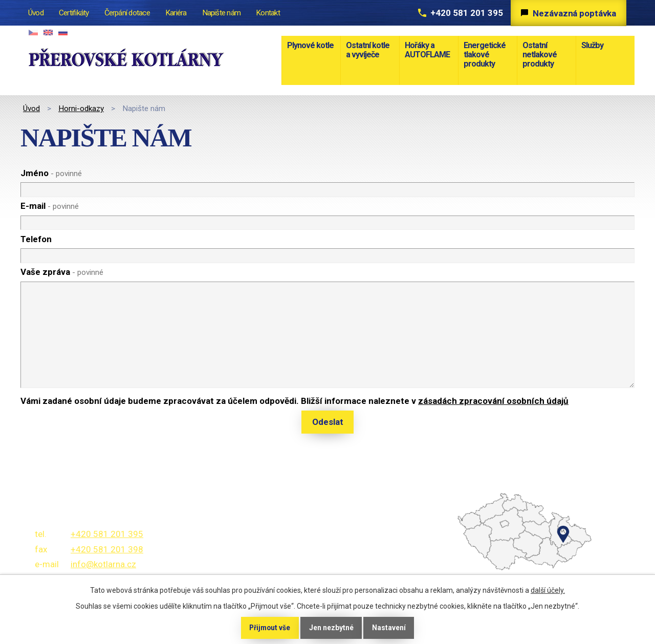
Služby (592, 45)
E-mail (50, 206)
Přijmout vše (269, 628)
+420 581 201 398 (107, 549)
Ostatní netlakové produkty (540, 55)
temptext (491, 561)
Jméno (51, 173)
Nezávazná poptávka (574, 13)
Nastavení (390, 628)
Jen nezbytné (332, 628)
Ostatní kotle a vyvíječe (368, 50)
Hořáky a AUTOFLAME (427, 50)
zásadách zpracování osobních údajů (493, 401)
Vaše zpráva (62, 272)
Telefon (36, 239)
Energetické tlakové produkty (485, 55)
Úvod (31, 109)
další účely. (548, 590)
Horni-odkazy (81, 109)
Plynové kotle (310, 45)
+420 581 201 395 (464, 13)
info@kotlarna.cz (103, 564)
